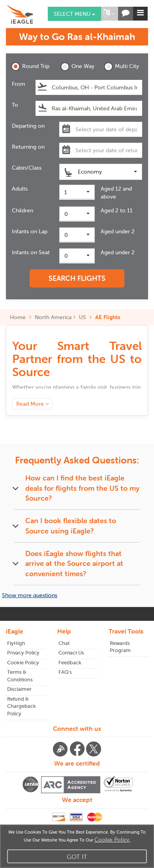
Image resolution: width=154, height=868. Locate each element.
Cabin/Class (27, 168)
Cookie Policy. (112, 840)
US (83, 317)
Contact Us (71, 653)
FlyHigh (16, 643)
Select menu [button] (74, 14)
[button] (109, 14)
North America (53, 317)
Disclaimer (19, 689)
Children (23, 210)
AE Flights (108, 317)
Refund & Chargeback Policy (22, 706)
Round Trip (30, 67)
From (19, 84)
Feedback (70, 663)
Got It (77, 857)
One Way (77, 67)
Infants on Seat (31, 252)
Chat (64, 643)
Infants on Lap (30, 231)
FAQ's (65, 672)
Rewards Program (120, 647)
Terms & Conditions (20, 676)
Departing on (28, 126)
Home (21, 317)
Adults (20, 189)
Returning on (28, 147)
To (15, 105)
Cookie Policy (23, 663)
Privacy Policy (23, 653)
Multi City (121, 67)
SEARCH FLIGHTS (77, 278)
